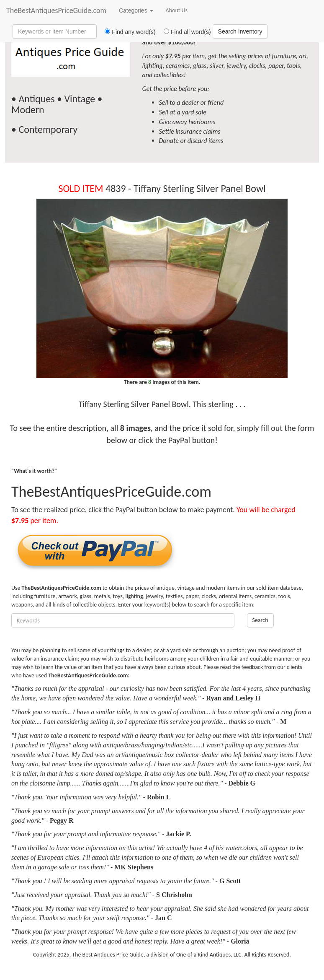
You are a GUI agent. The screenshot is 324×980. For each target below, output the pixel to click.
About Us (177, 10)
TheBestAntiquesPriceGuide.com (56, 10)
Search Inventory (240, 31)
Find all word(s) (184, 32)
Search (260, 620)
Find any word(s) (127, 32)
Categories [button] (136, 10)
